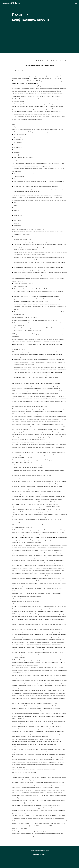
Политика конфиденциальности (39, 850)
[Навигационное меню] (76, 3)
